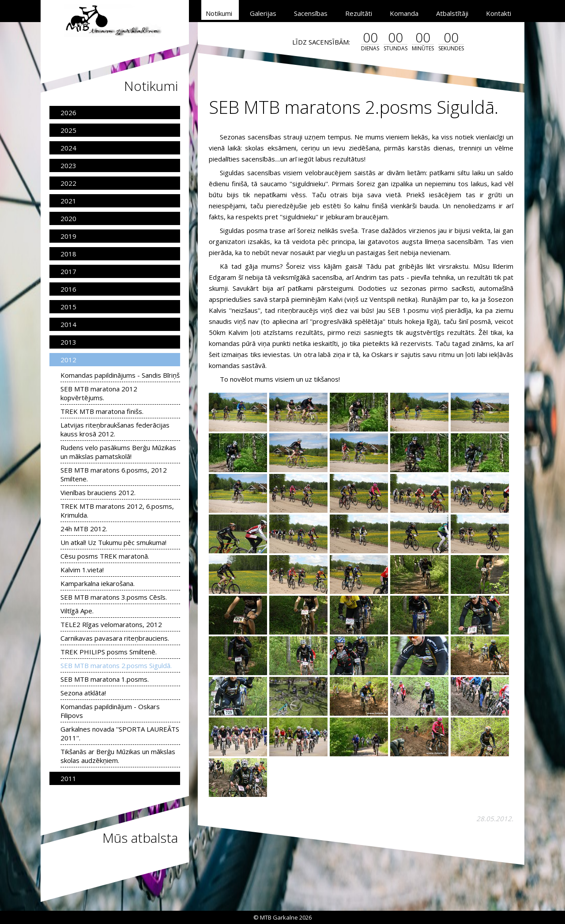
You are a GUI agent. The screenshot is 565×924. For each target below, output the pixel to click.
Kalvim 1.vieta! (82, 570)
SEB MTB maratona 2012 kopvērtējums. (99, 393)
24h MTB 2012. (84, 529)
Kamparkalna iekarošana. (98, 583)
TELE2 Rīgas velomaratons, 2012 (111, 624)
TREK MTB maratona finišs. (102, 411)
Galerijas (263, 13)
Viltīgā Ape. (77, 611)
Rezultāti (359, 13)
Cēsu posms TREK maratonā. (105, 556)
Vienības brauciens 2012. (98, 492)
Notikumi (219, 13)
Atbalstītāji (452, 13)
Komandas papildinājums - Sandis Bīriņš (120, 375)
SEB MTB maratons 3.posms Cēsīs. (114, 597)
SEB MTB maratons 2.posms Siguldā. (116, 665)
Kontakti (499, 13)
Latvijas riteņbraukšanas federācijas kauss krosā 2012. (115, 429)
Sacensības (311, 13)
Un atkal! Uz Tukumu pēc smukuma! (113, 542)
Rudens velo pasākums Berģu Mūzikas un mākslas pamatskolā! (118, 452)
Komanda (404, 13)
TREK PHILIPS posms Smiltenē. (109, 652)
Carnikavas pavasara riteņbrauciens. (115, 638)
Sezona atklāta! (83, 693)
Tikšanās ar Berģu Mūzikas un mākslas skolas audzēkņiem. (118, 756)
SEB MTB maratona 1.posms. (105, 679)
